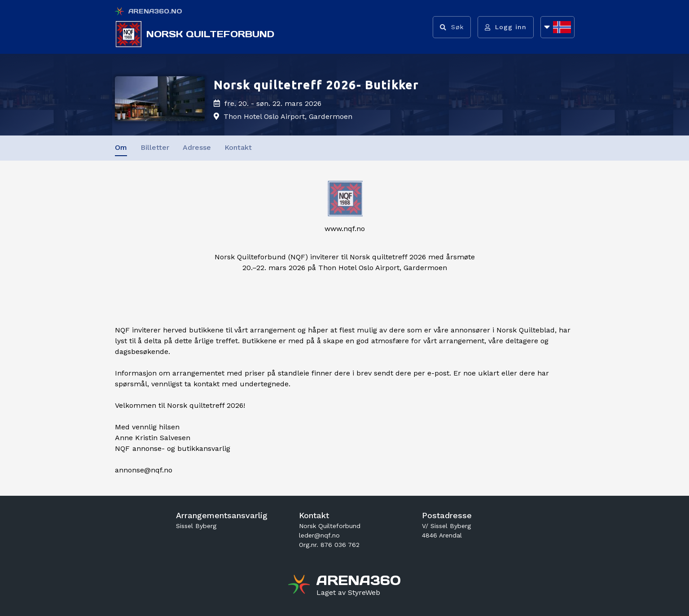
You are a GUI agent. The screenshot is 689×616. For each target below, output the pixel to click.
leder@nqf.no (319, 535)
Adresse (197, 147)
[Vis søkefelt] (452, 27)
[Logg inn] (506, 27)
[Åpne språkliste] (557, 27)
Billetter (155, 147)
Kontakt (238, 147)
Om (121, 147)
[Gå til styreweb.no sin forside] (348, 593)
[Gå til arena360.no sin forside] (300, 585)
